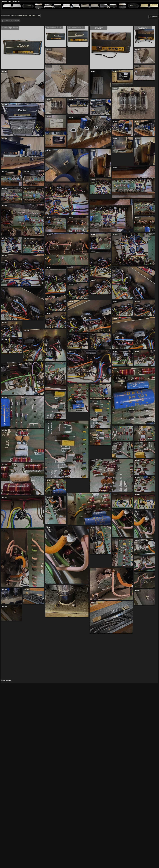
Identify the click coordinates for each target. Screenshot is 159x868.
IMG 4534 (57, 281)
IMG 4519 (57, 183)
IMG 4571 (88, 573)
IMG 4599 (101, 786)
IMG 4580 (45, 640)
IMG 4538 (45, 323)
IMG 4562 (45, 490)
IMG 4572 (12, 550)
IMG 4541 (89, 344)
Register (8, 863)
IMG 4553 (45, 423)
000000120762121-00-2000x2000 (56, 36)
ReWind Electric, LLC (8, 2)
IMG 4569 (78, 542)
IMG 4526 (24, 253)
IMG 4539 (79, 319)
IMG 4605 (67, 844)
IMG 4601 (101, 803)
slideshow (155, 17)
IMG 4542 (12, 328)
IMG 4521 (12, 194)
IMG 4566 (13, 498)
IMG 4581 (13, 635)
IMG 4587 (57, 681)
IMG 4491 (13, 111)
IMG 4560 (56, 464)
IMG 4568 (46, 535)
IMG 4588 (13, 698)
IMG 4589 (45, 706)
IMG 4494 (78, 133)
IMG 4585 (56, 665)
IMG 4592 (89, 749)
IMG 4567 (12, 521)
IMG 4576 (101, 598)
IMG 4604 (78, 819)
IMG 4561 (13, 481)
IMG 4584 (101, 649)
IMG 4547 (46, 389)
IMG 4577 (88, 623)
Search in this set (12, 21)
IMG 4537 (12, 311)
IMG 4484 (100, 56)
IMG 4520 (88, 193)
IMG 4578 (13, 601)
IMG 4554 (13, 424)
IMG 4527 (99, 219)
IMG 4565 (88, 511)
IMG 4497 (100, 135)
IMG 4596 (57, 738)
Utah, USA (17, 2)
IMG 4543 (12, 345)
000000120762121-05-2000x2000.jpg (101, 36)
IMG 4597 (57, 760)
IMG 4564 (100, 486)
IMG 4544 (45, 356)
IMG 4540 (100, 319)
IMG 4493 (56, 133)
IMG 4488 (66, 108)
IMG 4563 (77, 486)
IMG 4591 (100, 705)
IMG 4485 (23, 86)
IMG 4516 (100, 152)
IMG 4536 (56, 298)
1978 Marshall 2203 (34, 16)
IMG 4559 (89, 461)
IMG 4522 (35, 194)
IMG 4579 (13, 618)
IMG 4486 (101, 72)
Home (13, 16)
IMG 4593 (13, 721)
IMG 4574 (45, 594)
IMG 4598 (67, 794)
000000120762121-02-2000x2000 (78, 36)
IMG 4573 (13, 579)
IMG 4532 (24, 286)
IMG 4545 (13, 367)
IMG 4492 (24, 136)
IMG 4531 (99, 252)
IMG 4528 (56, 229)
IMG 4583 (23, 673)
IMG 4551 (12, 390)
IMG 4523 (23, 219)
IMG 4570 (100, 536)
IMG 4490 (100, 112)
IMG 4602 (23, 827)
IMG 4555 (79, 436)
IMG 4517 (23, 169)
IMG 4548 (100, 369)
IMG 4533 (99, 269)
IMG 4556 (24, 456)
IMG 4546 (78, 375)
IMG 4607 (99, 836)
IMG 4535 (88, 294)
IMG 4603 (55, 819)
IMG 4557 (100, 436)
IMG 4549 (100, 386)
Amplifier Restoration (22, 16)
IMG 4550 (88, 411)
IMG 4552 (12, 407)
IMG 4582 (79, 648)
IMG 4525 (78, 225)
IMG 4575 (78, 598)
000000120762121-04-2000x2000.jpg (67, 69)
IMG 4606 (101, 820)
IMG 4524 (57, 206)
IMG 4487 (101, 89)
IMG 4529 (67, 256)
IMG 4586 (89, 674)
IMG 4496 (66, 158)
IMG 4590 (78, 705)
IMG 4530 (100, 235)
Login (3, 863)
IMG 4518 (100, 168)
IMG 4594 (34, 738)
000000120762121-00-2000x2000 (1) (23, 47)
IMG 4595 (23, 781)
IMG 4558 (55, 448)
